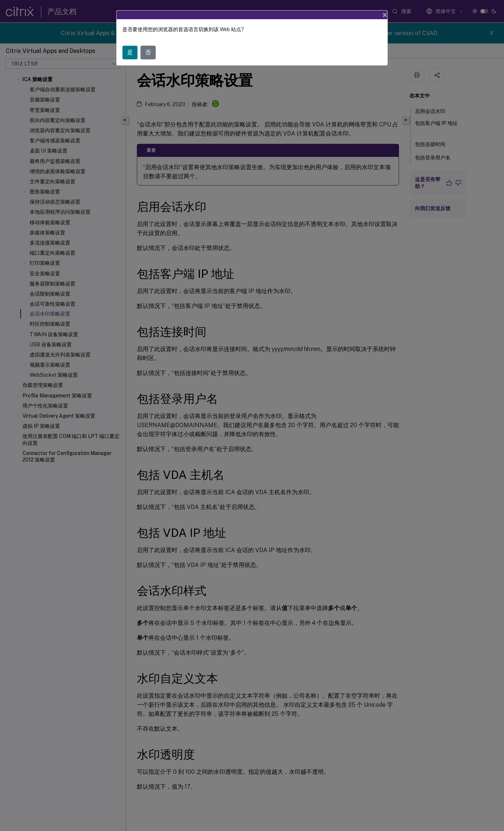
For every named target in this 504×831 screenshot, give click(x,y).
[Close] (385, 15)
